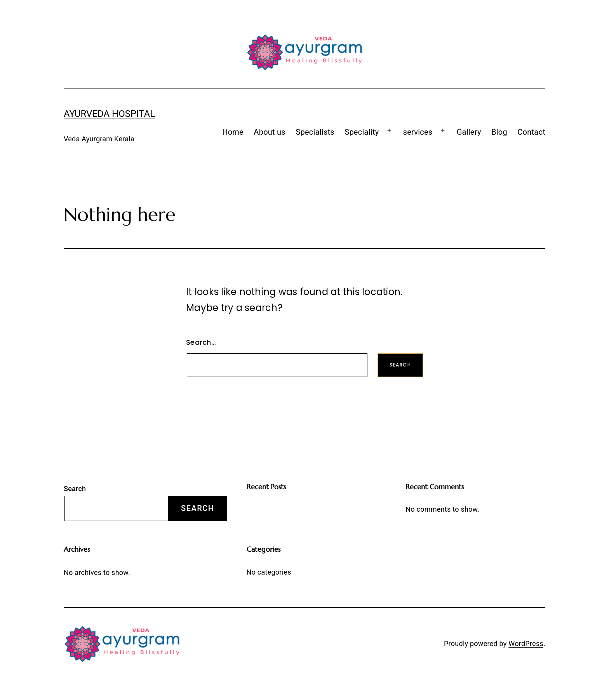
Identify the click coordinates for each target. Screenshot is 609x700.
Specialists (315, 132)
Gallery (469, 132)
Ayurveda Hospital (109, 114)
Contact (531, 132)
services (418, 132)
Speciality (362, 132)
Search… (201, 342)
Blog (499, 132)
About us (270, 132)
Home (233, 132)
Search (75, 489)
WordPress (526, 644)
